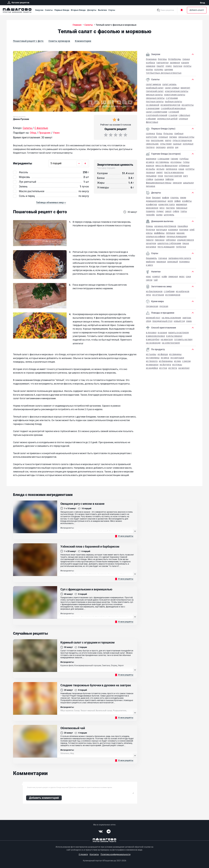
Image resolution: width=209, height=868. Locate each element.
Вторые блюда (78, 10)
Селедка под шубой (167, 119)
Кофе (164, 276)
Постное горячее (173, 176)
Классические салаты (177, 91)
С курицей (174, 112)
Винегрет (185, 88)
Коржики (173, 230)
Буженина (151, 59)
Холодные (188, 144)
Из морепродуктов (170, 105)
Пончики (184, 230)
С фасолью (184, 115)
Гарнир (174, 159)
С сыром (173, 115)
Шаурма (169, 69)
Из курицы (176, 162)
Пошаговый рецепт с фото (28, 41)
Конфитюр (152, 204)
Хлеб (192, 230)
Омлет (160, 172)
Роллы (149, 69)
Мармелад (181, 204)
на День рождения (171, 318)
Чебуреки (171, 240)
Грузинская (152, 306)
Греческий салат (155, 91)
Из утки (163, 368)
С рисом (186, 361)
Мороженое (152, 208)
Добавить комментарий (44, 798)
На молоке (184, 368)
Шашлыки (188, 183)
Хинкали (177, 183)
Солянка (150, 134)
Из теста (173, 368)
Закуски (39, 10)
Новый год (179, 321)
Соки (188, 276)
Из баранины (166, 361)
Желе (170, 201)
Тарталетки (162, 63)
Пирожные (182, 208)
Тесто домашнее (166, 247)
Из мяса (150, 162)
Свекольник (152, 144)
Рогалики (151, 247)
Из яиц (177, 361)
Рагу (186, 176)
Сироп (168, 211)
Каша (181, 169)
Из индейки (152, 368)
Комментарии (83, 41)
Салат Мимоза (153, 84)
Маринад (161, 262)
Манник (181, 233)
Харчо (168, 140)
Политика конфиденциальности (116, 854)
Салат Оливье (172, 88)
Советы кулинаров (59, 41)
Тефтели (169, 179)
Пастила (170, 208)
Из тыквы (151, 354)
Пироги (150, 240)
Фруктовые (152, 122)
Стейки (150, 179)
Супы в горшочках (182, 140)
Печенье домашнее (177, 236)
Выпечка (102, 10)
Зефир (177, 201)
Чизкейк (150, 215)
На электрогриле (171, 343)
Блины (149, 226)
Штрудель (169, 215)
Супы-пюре (166, 144)
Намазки (151, 66)
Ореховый (173, 262)
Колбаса (150, 63)
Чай (156, 280)
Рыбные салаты (173, 101)
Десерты (92, 10)
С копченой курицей (157, 115)
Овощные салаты (155, 98)
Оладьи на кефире (156, 236)
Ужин (189, 321)
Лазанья (150, 172)
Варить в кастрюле (179, 333)
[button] (51, 203)
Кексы (149, 233)
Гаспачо (150, 147)
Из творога (152, 361)
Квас (149, 276)
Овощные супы (186, 137)
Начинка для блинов (165, 226)
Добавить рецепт (197, 10)
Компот (156, 276)
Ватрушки (162, 230)
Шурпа (170, 147)
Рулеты (187, 66)
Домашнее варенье (156, 201)
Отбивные (184, 166)
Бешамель (151, 258)
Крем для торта (167, 204)
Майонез (151, 262)
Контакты (94, 854)
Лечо (149, 295)
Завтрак (187, 318)
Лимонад (173, 276)
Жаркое (150, 166)
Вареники (151, 159)
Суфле (176, 211)
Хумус (169, 66)
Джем (183, 198)
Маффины (159, 233)
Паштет (160, 66)
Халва (159, 215)
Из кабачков (183, 291)
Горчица (163, 258)
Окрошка (161, 147)
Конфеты (187, 201)
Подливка (184, 262)
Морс (182, 276)
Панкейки (183, 226)
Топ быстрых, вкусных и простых (164, 73)
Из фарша (163, 354)
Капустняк (152, 137)
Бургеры (162, 59)
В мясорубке (153, 339)
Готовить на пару (183, 339)
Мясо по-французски (166, 166)
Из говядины (162, 162)
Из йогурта (165, 365)
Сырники (159, 179)
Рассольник (157, 140)
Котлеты (190, 169)
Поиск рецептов (167, 10)
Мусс (162, 208)
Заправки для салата (180, 258)
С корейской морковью (173, 108)
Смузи (149, 280)
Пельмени (151, 176)
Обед (149, 321)
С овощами (163, 159)
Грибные (179, 134)
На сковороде (153, 343)
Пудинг (160, 211)
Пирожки (160, 240)
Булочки (150, 230)
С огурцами (172, 98)
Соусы (112, 10)
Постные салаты (155, 101)
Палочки (178, 66)
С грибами (169, 291)
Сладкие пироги (185, 240)
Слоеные (183, 119)
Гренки (186, 59)
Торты (184, 211)
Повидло (151, 211)
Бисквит (156, 198)
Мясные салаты (154, 95)
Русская (164, 306)
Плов (160, 176)
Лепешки (171, 233)
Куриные (163, 137)
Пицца (186, 243)
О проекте (83, 854)
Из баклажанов (154, 291)
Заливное (175, 63)
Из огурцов (158, 295)
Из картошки (177, 358)
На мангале (167, 339)
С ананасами (153, 108)
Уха (148, 140)
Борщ (159, 134)
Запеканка (171, 169)
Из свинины (175, 354)
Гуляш (186, 162)
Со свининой (153, 105)
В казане (162, 333)
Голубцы (184, 159)
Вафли (166, 198)
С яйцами (151, 119)
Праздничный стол (162, 321)
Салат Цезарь (169, 84)
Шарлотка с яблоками (169, 243)
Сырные (177, 144)
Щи (177, 147)
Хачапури (151, 243)
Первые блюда (62, 10)
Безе (148, 198)
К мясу (149, 265)
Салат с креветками (157, 112)
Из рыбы (151, 169)
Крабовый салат (155, 88)
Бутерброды (175, 59)
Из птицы (177, 365)
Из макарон (152, 365)
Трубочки (181, 247)
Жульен (160, 169)
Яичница (151, 186)
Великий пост (153, 318)
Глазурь (175, 198)
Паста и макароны (174, 172)
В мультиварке (174, 336)
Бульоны (168, 134)
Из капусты (188, 105)
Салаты (49, 10)
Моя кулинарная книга (182, 10)
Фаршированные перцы (159, 183)
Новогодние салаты (175, 95)
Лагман (173, 137)
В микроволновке (155, 336)
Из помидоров (173, 295)
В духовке (151, 333)
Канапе (185, 63)
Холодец (159, 69)
